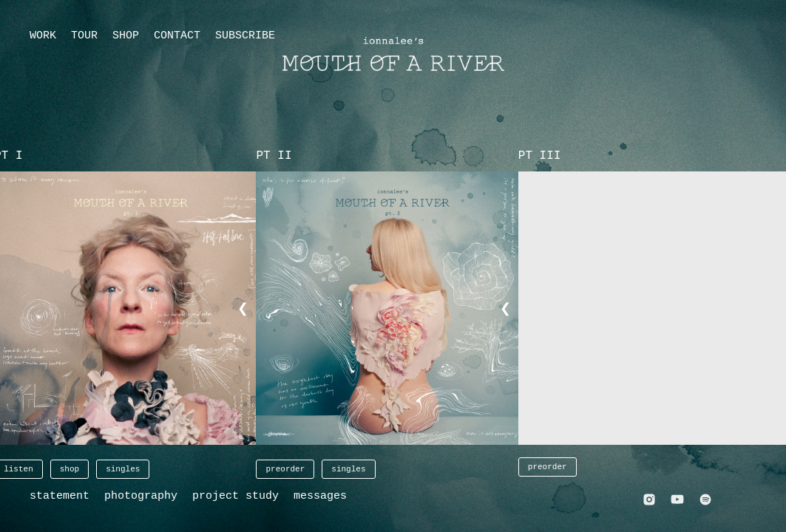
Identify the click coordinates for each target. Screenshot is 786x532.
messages (320, 496)
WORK (43, 36)
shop (70, 469)
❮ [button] (243, 309)
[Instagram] (649, 501)
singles (123, 469)
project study (236, 496)
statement (60, 496)
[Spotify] (705, 501)
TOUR (84, 36)
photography (141, 496)
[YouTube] (677, 501)
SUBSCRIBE (245, 36)
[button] (393, 308)
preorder (285, 469)
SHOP (126, 36)
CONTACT (177, 36)
